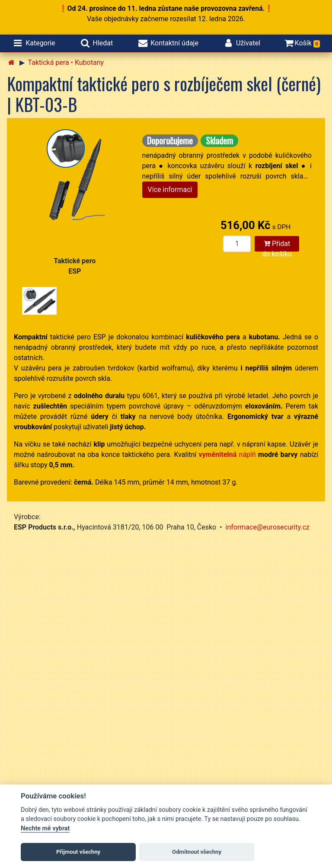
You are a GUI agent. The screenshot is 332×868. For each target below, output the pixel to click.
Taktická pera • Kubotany (66, 62)
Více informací (170, 190)
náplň (227, 455)
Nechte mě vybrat (45, 828)
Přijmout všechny (78, 852)
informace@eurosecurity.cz (268, 527)
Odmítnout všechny (197, 852)
